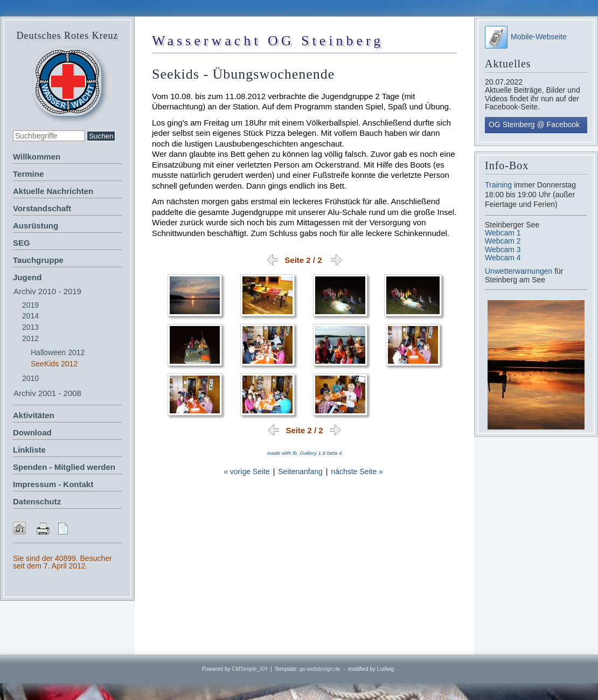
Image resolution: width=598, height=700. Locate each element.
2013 (30, 327)
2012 (30, 338)
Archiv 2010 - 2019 (47, 291)
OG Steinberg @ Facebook (534, 124)
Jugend (27, 277)
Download (32, 432)
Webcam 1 (503, 233)
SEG (22, 243)
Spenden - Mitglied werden (64, 467)
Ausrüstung (36, 226)
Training (498, 185)
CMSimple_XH (249, 669)
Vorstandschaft (42, 208)
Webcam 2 (503, 241)
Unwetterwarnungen (520, 271)
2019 (30, 305)
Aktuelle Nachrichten (53, 191)
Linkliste (29, 450)
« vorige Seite (247, 472)
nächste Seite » (357, 472)
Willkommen (37, 157)
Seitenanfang (300, 472)
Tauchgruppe (38, 260)
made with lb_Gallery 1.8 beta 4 (305, 453)
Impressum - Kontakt (53, 484)
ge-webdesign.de (319, 669)
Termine (28, 174)
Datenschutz (37, 501)
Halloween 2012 (58, 352)
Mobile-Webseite (526, 37)
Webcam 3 (503, 249)
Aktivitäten (34, 415)
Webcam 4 (503, 258)
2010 (30, 378)
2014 (30, 316)
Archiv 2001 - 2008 (47, 393)
